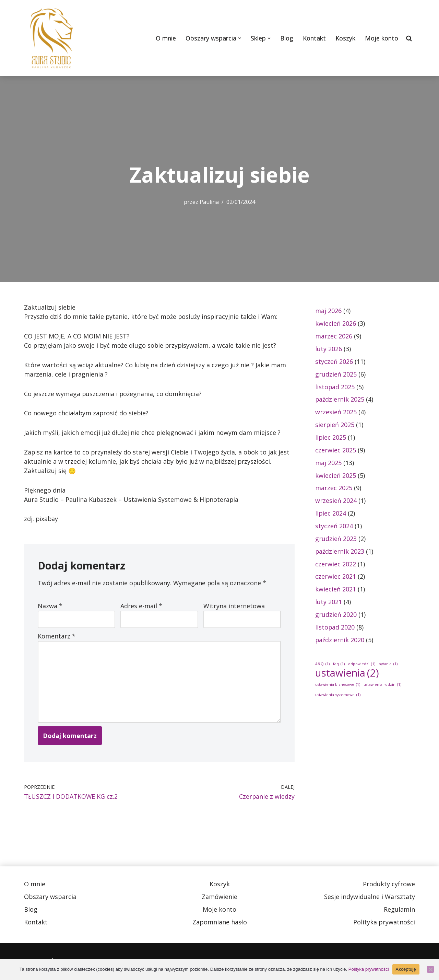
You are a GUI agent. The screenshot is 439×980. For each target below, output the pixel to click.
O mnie (165, 38)
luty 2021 (329, 603)
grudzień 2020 (336, 615)
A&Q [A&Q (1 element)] (322, 665)
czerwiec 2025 (336, 450)
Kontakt (314, 38)
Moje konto (382, 38)
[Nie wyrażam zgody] (430, 969)
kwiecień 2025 (336, 476)
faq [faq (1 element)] (339, 665)
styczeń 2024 (334, 527)
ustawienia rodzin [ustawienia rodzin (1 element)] (382, 686)
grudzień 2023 (336, 539)
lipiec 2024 (331, 514)
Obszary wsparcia (50, 898)
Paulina (209, 202)
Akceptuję (406, 969)
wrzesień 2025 (336, 412)
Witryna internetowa (234, 607)
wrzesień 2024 (336, 501)
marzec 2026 (334, 336)
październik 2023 (340, 552)
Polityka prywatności (384, 923)
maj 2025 (328, 463)
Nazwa (50, 607)
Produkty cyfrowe (389, 885)
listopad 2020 (335, 628)
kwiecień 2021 (336, 590)
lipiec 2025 (331, 438)
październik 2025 (340, 400)
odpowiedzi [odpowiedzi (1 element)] (362, 665)
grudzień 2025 (336, 374)
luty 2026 (329, 349)
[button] (239, 38)
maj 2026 (328, 311)
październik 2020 (340, 641)
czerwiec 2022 (336, 565)
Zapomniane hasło (220, 923)
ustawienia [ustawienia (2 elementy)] (347, 674)
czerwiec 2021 (336, 577)
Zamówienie (219, 898)
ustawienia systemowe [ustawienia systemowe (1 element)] (338, 696)
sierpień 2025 (335, 425)
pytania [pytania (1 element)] (388, 665)
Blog (286, 38)
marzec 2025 (334, 488)
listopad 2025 (335, 387)
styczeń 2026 (334, 361)
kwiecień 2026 (336, 323)
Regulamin (399, 911)
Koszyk (345, 38)
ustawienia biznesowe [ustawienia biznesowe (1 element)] (338, 686)
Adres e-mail (141, 607)
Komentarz (57, 637)
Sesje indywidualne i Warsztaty (370, 898)
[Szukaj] (409, 38)
